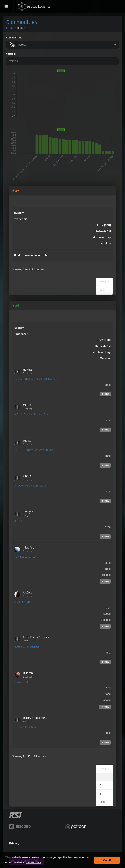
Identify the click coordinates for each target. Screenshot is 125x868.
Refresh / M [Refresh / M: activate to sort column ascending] (103, 231)
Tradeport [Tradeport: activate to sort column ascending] (21, 219)
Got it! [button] (107, 860)
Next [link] (102, 802)
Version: (11, 54)
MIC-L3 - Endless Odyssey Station (34, 450)
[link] (62, 382)
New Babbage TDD (25, 557)
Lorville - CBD (22, 682)
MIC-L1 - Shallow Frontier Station (33, 414)
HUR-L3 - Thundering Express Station (36, 379)
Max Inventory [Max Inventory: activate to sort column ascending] (102, 237)
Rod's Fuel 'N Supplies (27, 647)
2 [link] (100, 785)
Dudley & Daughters (26, 727)
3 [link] (100, 794)
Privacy (14, 843)
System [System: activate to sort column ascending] (19, 213)
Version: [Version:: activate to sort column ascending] (106, 244)
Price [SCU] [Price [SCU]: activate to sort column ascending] (104, 340)
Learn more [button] (34, 862)
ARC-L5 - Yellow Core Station (31, 486)
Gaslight (19, 521)
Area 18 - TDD (22, 602)
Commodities (22, 22)
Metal (10, 28)
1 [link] (100, 777)
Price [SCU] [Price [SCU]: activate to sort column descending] (104, 225)
